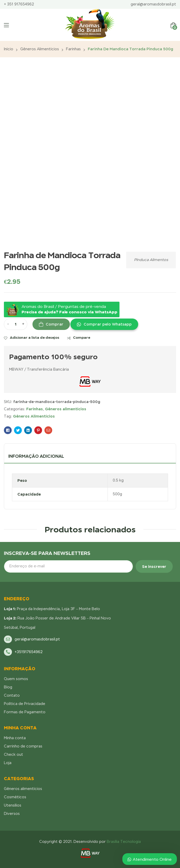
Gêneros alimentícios (40, 49)
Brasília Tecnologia (124, 842)
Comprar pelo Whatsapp (108, 324)
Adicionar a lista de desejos (35, 337)
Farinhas (73, 49)
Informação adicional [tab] (36, 456)
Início (9, 49)
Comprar (55, 324)
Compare (82, 337)
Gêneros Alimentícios (34, 416)
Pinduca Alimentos (151, 260)
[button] (104, 324)
